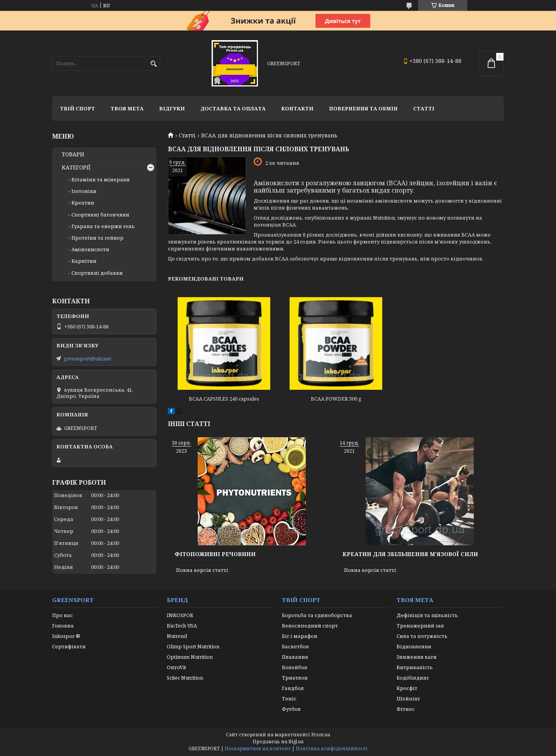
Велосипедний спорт (310, 626)
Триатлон (295, 678)
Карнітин (84, 261)
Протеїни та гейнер (97, 238)
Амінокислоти (90, 249)
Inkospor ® (66, 636)
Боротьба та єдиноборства (317, 615)
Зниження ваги (417, 657)
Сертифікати (69, 646)
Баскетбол (295, 646)
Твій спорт (77, 108)
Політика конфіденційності (332, 748)
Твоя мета (127, 108)
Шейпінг (408, 698)
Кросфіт (407, 688)
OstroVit (176, 667)
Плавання (295, 657)
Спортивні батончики (100, 215)
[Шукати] (153, 64)
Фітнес (406, 709)
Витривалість (415, 667)
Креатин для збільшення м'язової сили (410, 554)
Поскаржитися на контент (258, 748)
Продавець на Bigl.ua (278, 742)
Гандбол (293, 688)
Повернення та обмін (363, 108)
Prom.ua (321, 735)
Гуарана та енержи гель (103, 226)
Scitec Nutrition (185, 678)
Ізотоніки (84, 191)
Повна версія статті (202, 570)
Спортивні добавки (97, 273)
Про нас (63, 615)
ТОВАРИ (73, 154)
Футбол (291, 709)
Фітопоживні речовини (215, 554)
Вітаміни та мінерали (101, 179)
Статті (424, 108)
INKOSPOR (180, 615)
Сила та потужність (422, 636)
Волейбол (295, 667)
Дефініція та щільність (427, 615)
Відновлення (414, 646)
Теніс (289, 698)
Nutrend (177, 636)
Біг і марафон (300, 636)
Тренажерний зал (420, 626)
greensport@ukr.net (87, 359)
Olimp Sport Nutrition (193, 646)
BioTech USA (182, 626)
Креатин (83, 203)
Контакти (297, 108)
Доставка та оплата (233, 108)
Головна (63, 626)
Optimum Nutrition (190, 657)
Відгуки (172, 108)
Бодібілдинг (413, 678)
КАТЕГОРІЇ (76, 167)
